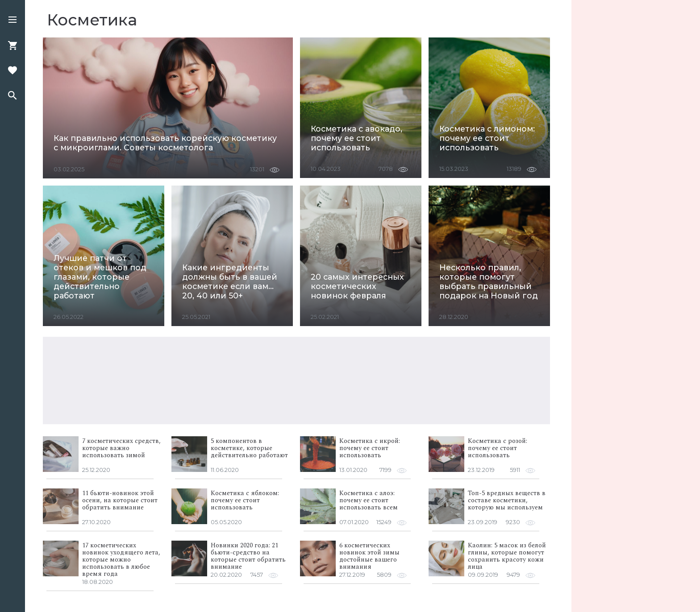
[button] (12, 21)
